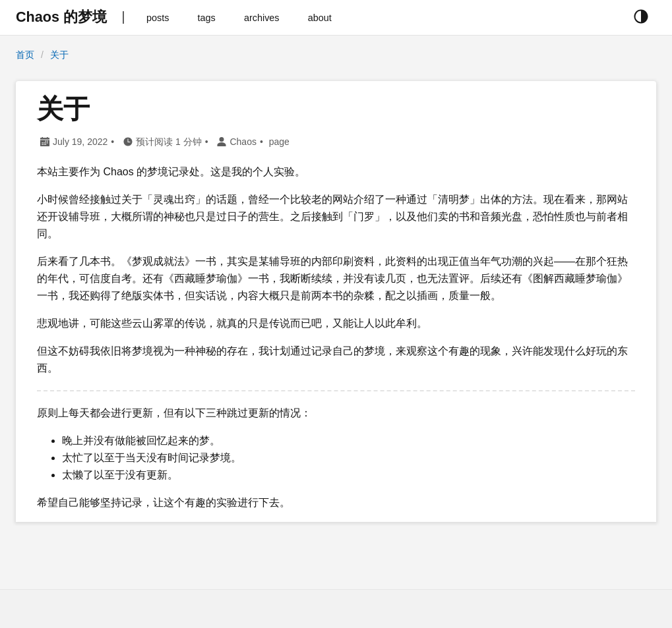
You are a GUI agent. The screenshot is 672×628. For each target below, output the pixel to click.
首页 (25, 55)
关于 (59, 55)
